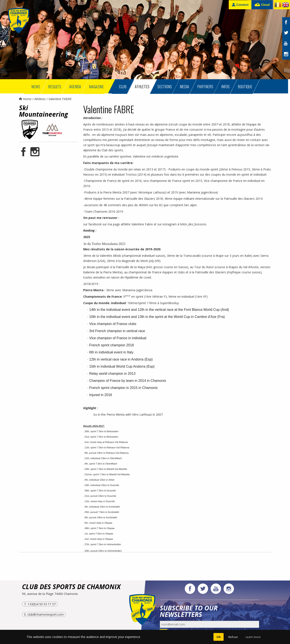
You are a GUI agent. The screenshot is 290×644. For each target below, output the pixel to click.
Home (25, 99)
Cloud (262, 5)
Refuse (233, 637)
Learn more (253, 637)
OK (219, 637)
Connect (240, 5)
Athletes (40, 99)
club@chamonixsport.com (45, 614)
